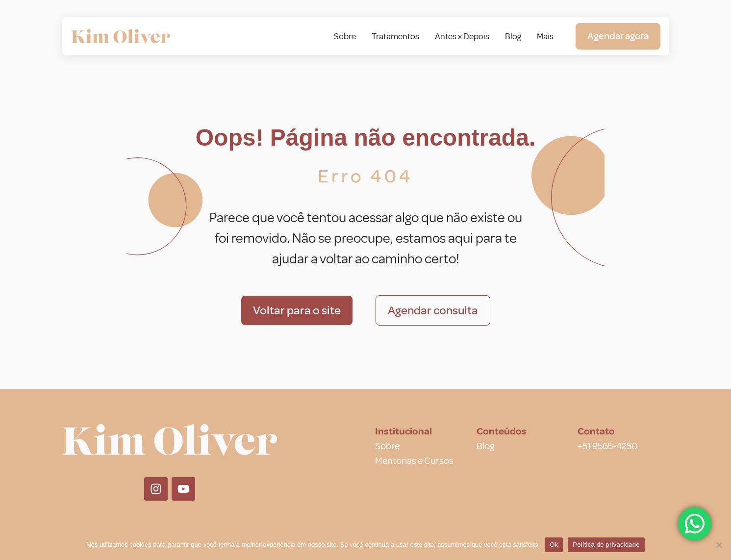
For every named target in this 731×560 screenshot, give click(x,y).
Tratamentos (395, 36)
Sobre (345, 36)
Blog (513, 36)
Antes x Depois (462, 36)
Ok (554, 545)
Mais (545, 36)
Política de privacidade (606, 545)
